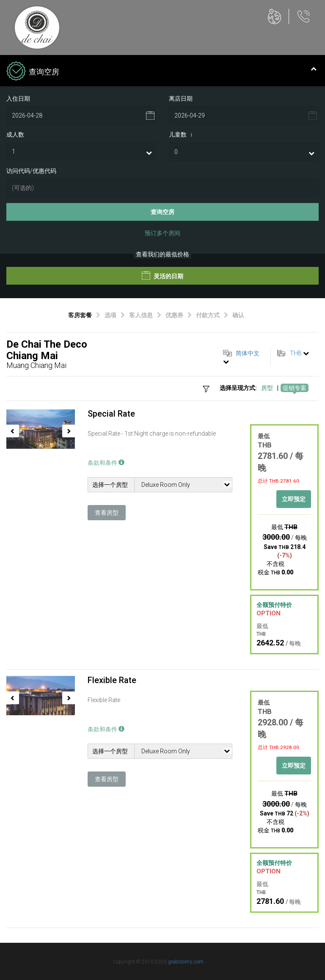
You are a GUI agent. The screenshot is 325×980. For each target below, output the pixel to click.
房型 (267, 388)
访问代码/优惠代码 (31, 171)
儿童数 (182, 135)
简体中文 (248, 353)
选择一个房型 (110, 485)
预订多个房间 (162, 233)
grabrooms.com (186, 962)
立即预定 (294, 499)
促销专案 (295, 388)
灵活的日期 (162, 275)
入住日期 (18, 99)
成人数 (15, 135)
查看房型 (107, 513)
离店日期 (181, 99)
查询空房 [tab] (161, 72)
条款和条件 (106, 463)
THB (296, 353)
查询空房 (162, 212)
